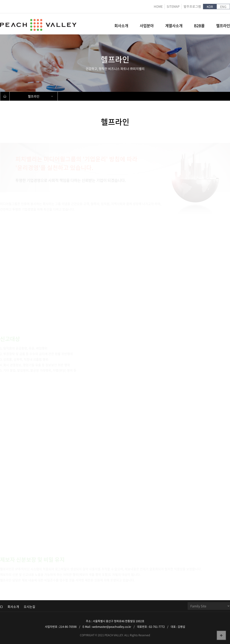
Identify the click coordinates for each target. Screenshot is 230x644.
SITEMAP (173, 6)
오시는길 (29, 607)
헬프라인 (223, 26)
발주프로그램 (192, 6)
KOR (210, 7)
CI (1, 607)
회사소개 (121, 26)
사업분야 (147, 26)
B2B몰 (199, 26)
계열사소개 (174, 26)
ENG (223, 7)
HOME (158, 6)
